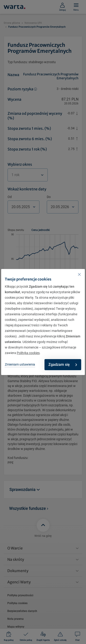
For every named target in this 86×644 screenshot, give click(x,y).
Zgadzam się (63, 365)
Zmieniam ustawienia (20, 364)
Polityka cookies (28, 353)
